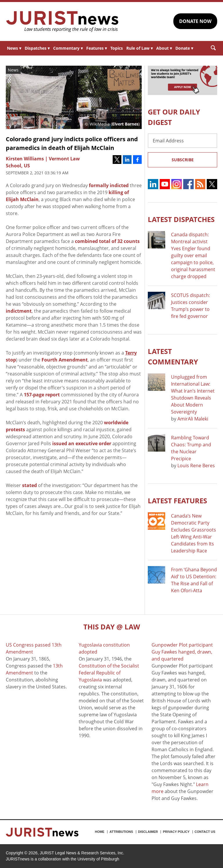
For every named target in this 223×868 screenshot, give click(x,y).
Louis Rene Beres (196, 466)
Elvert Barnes (125, 124)
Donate (184, 48)
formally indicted (109, 185)
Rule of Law (140, 48)
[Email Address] (182, 141)
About (164, 48)
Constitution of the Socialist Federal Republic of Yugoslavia (109, 673)
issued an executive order (82, 443)
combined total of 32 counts (107, 241)
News (14, 48)
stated (29, 485)
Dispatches (37, 48)
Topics (117, 48)
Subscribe (183, 160)
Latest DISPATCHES (181, 219)
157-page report (42, 395)
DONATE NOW (195, 21)
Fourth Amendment (65, 360)
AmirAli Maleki (193, 419)
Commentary (68, 48)
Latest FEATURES (177, 501)
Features (97, 48)
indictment (19, 311)
